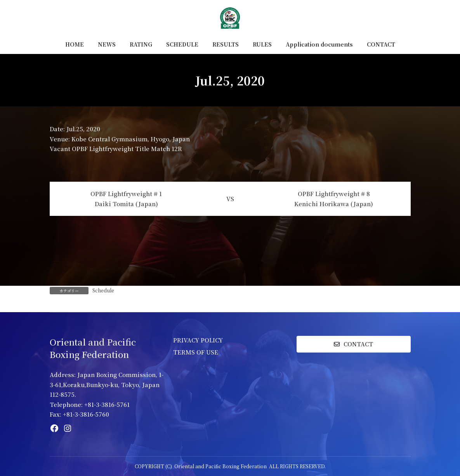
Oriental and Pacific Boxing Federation (220, 466)
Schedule (103, 290)
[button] (354, 344)
